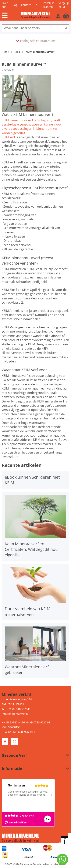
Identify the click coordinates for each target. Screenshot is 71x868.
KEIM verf (8, 137)
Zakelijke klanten (49, 5)
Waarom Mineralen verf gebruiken (27, 670)
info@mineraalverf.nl (15, 714)
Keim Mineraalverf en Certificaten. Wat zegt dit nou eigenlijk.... (31, 549)
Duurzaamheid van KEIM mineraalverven (28, 612)
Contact (26, 5)
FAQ (37, 5)
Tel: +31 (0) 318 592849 (16, 709)
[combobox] (32, 28)
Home (5, 52)
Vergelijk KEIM (64, 5)
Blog (14, 5)
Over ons (5, 5)
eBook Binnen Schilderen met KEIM (32, 480)
